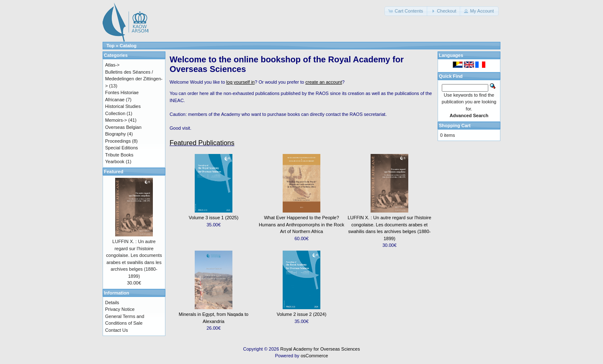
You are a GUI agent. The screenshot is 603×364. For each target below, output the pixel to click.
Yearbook (115, 161)
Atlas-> (112, 65)
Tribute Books (119, 155)
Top (110, 46)
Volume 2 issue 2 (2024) (302, 314)
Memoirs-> (116, 120)
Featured (113, 172)
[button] (406, 11)
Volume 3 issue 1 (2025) (214, 218)
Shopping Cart (455, 126)
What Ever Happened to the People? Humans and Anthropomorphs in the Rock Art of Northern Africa (301, 224)
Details (112, 302)
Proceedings (118, 141)
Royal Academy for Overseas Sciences (320, 349)
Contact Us (116, 330)
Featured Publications (202, 143)
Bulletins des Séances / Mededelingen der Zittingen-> (134, 79)
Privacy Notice (120, 309)
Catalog (128, 46)
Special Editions (121, 148)
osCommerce (314, 356)
